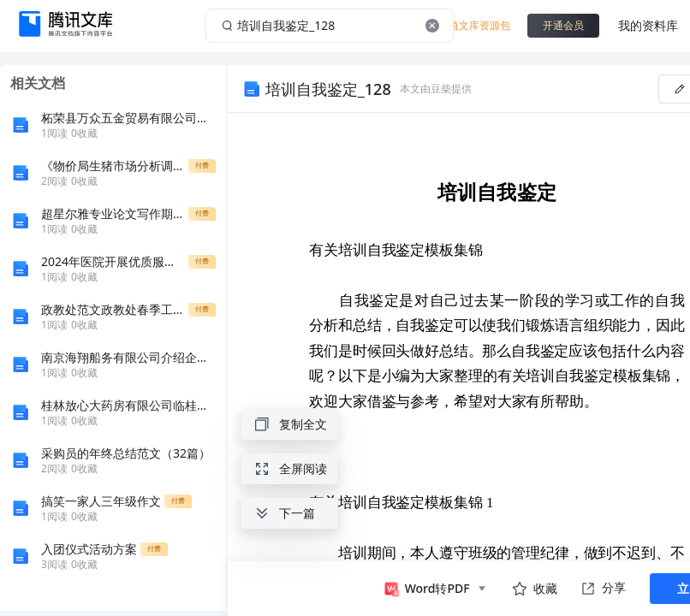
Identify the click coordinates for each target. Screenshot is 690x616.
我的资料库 (648, 25)
